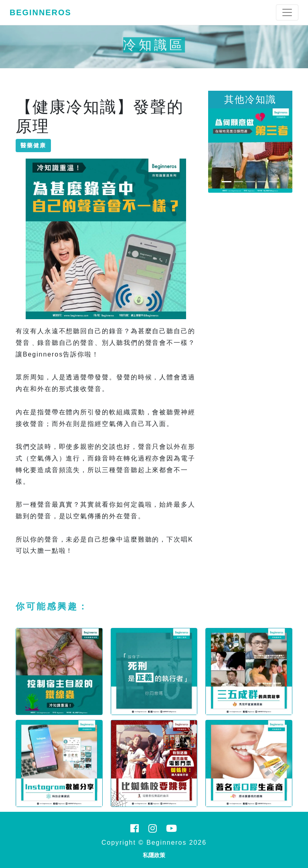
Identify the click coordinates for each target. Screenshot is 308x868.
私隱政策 (154, 855)
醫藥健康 (33, 145)
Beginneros (41, 12)
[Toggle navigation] (287, 12)
